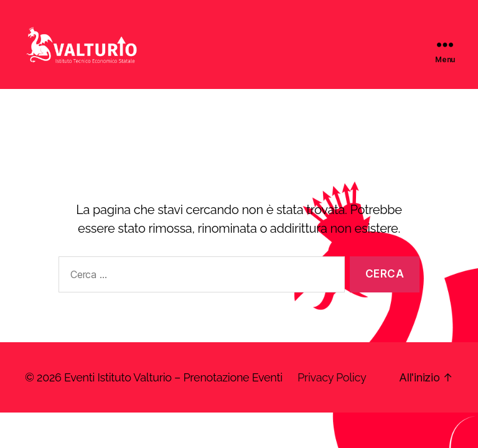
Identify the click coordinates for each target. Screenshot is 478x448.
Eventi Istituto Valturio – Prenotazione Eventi (173, 392)
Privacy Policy (332, 392)
